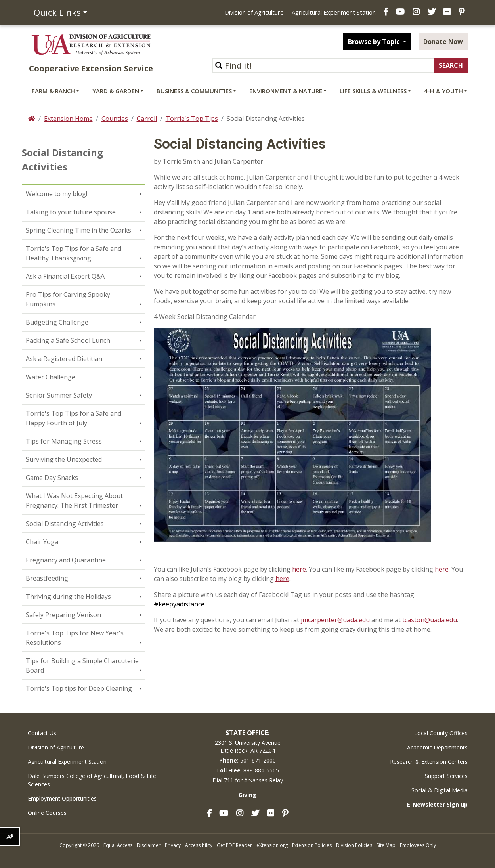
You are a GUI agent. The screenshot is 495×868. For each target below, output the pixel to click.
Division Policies (354, 845)
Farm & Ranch (53, 91)
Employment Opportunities (62, 798)
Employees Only (418, 845)
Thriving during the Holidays (68, 597)
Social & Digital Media (440, 790)
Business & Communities (194, 91)
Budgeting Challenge (57, 322)
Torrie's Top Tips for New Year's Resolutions (75, 638)
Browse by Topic (375, 42)
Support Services (446, 776)
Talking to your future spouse (71, 212)
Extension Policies (312, 845)
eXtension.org (272, 845)
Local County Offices (441, 733)
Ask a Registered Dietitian (64, 359)
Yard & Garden (116, 91)
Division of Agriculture (254, 12)
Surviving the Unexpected (64, 459)
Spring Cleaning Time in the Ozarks (78, 230)
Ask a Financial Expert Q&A (65, 276)
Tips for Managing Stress (64, 441)
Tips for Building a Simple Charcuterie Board (82, 665)
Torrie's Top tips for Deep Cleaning (79, 688)
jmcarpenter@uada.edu (335, 620)
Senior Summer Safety (59, 395)
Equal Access (118, 845)
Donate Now (443, 42)
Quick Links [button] (57, 12)
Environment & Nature (286, 91)
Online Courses (47, 813)
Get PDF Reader (234, 845)
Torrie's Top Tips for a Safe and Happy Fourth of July (74, 418)
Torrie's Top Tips (192, 119)
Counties (115, 119)
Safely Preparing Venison (63, 615)
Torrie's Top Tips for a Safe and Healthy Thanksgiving (74, 253)
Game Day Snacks (52, 478)
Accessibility (199, 845)
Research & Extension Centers (429, 762)
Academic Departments (437, 747)
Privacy (173, 845)
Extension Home (68, 119)
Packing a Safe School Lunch (68, 340)
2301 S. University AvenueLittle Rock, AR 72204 (248, 747)
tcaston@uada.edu (430, 620)
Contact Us (42, 733)
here (299, 569)
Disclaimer (149, 845)
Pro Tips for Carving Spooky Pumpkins (68, 299)
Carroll (147, 119)
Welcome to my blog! (56, 194)
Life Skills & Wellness (373, 91)
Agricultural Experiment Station (334, 12)
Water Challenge (51, 377)
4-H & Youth (443, 91)
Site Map (386, 845)
